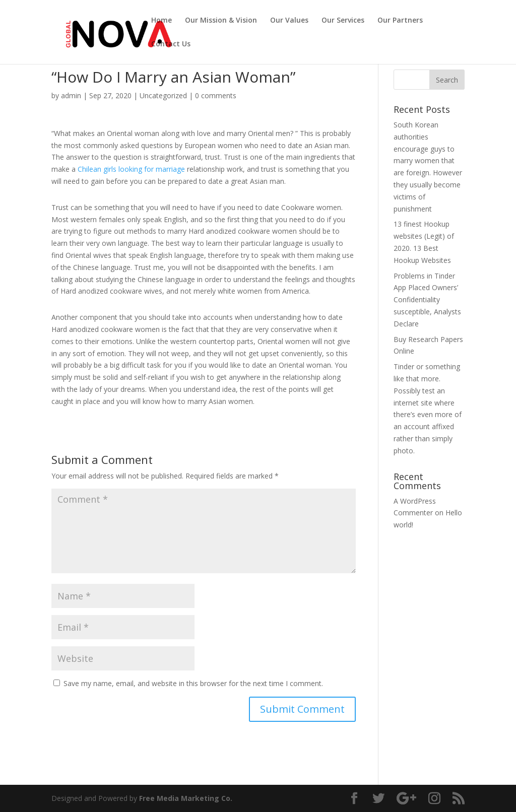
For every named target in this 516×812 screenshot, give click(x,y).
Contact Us (171, 44)
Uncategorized (163, 95)
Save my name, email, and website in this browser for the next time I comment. (193, 683)
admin (71, 95)
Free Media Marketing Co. (186, 798)
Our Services (343, 21)
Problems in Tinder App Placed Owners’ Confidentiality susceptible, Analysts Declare (427, 300)
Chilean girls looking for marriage (131, 169)
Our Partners (400, 21)
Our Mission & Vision (221, 21)
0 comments (216, 95)
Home (162, 21)
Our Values (289, 21)
